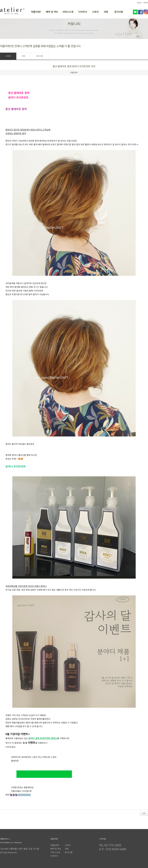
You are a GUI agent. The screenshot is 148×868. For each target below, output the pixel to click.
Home (139, 3)
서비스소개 (68, 12)
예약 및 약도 (52, 12)
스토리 (95, 12)
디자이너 (83, 12)
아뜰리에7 (36, 12)
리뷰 (106, 12)
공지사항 (119, 12)
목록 (144, 813)
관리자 (146, 3)
